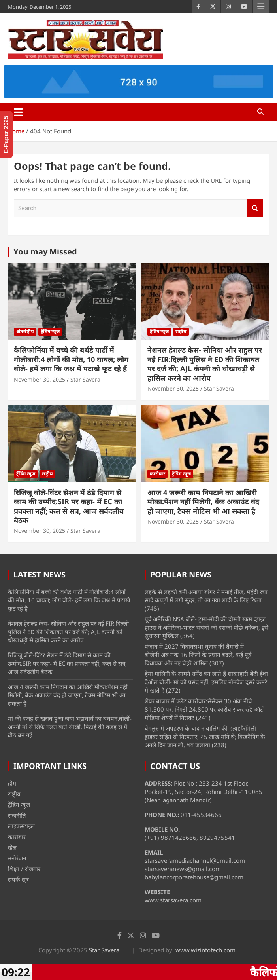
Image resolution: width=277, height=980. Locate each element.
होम (12, 783)
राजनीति (17, 815)
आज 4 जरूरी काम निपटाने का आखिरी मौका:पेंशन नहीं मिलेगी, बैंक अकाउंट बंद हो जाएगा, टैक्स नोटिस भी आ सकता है (203, 502)
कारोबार (157, 474)
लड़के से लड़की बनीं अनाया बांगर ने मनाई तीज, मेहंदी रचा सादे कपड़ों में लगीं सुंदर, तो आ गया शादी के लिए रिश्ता (206, 596)
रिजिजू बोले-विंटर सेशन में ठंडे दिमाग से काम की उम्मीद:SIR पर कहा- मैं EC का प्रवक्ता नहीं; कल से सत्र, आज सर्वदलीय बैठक (69, 506)
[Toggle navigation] (18, 112)
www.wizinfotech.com (205, 950)
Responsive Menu (261, 7)
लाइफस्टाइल (21, 826)
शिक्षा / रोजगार (24, 869)
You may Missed (45, 252)
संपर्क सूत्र (18, 879)
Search (255, 208)
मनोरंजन (17, 858)
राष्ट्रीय (181, 331)
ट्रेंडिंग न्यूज (50, 331)
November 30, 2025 (40, 379)
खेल (12, 847)
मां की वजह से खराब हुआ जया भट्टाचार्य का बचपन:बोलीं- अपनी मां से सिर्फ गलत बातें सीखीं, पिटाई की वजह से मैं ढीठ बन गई (70, 727)
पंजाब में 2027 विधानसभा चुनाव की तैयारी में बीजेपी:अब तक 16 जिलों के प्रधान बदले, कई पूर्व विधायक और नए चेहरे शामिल (198, 655)
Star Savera (85, 379)
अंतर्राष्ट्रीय (25, 331)
